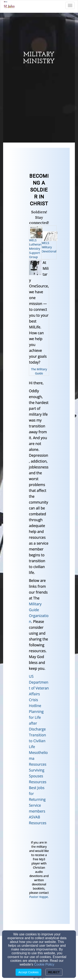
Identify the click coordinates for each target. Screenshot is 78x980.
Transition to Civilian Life (37, 741)
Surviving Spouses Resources (38, 776)
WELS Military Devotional (49, 247)
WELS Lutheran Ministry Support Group (35, 249)
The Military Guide (39, 371)
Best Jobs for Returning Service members (37, 799)
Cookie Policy (44, 964)
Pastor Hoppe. (39, 897)
